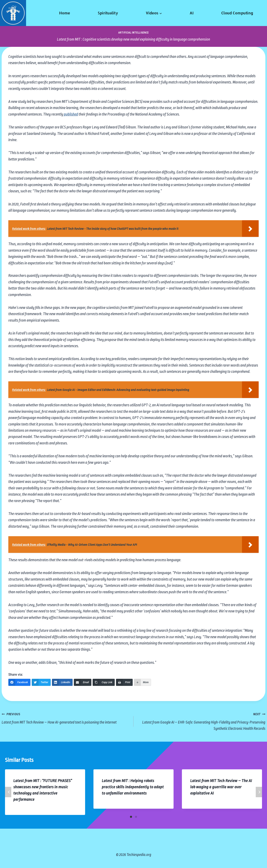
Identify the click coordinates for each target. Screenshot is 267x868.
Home (65, 13)
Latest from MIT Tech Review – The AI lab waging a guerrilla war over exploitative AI (221, 787)
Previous (8, 792)
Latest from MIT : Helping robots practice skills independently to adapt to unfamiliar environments (133, 787)
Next (259, 792)
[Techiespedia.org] (13, 13)
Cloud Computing (237, 13)
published (71, 114)
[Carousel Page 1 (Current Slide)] (131, 817)
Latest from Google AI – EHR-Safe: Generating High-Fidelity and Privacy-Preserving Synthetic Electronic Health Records (201, 721)
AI (192, 13)
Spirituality (108, 13)
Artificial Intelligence (133, 33)
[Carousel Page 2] (136, 817)
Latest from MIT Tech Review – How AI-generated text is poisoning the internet (66, 718)
